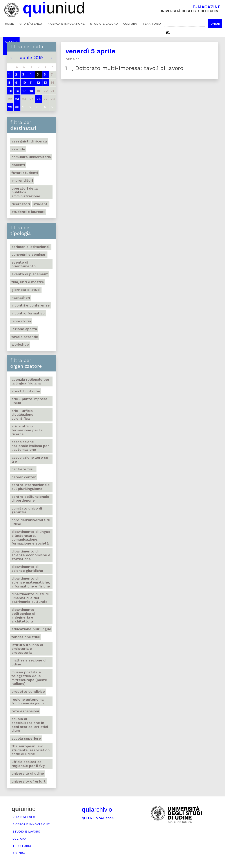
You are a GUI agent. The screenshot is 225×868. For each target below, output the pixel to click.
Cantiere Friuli (23, 469)
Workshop (20, 344)
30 (17, 107)
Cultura (130, 24)
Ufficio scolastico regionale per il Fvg (28, 764)
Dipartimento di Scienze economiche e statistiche (31, 555)
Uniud (215, 24)
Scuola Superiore (26, 738)
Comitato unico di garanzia (27, 510)
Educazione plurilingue (31, 629)
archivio (97, 810)
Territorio (152, 24)
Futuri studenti (25, 173)
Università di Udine (28, 773)
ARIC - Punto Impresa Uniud (29, 401)
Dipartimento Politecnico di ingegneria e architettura (23, 615)
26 (39, 99)
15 (10, 91)
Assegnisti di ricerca (29, 141)
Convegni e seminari (29, 254)
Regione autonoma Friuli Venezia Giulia (28, 701)
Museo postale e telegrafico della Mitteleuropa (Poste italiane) (29, 678)
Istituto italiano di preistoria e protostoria (27, 649)
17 (24, 91)
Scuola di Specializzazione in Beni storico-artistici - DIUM (31, 725)
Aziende (18, 149)
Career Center (24, 477)
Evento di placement (30, 274)
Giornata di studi (26, 290)
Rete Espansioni (25, 711)
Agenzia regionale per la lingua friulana (30, 381)
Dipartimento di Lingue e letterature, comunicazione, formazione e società (31, 537)
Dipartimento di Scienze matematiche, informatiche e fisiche (31, 582)
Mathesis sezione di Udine (29, 662)
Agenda (19, 853)
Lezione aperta (24, 329)
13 (45, 82)
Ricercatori (21, 204)
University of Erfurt (29, 781)
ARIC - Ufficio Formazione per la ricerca (27, 430)
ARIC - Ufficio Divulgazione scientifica (22, 415)
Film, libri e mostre (28, 282)
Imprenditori (22, 180)
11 (31, 82)
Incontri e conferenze (31, 305)
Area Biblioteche (26, 391)
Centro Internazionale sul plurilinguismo (31, 487)
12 (38, 82)
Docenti (18, 165)
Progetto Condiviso (28, 692)
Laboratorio (21, 321)
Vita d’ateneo (31, 24)
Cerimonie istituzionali (31, 247)
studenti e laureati (28, 212)
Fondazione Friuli (26, 637)
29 (10, 107)
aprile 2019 (31, 57)
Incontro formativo (28, 313)
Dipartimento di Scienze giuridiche (27, 569)
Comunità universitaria (31, 157)
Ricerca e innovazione (66, 24)
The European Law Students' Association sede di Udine (31, 750)
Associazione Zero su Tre (30, 459)
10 (24, 82)
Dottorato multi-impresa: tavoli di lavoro (124, 68)
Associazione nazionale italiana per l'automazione (30, 446)
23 (17, 99)
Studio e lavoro (104, 24)
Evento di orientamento (24, 264)
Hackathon (21, 298)
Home (9, 24)
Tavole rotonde (25, 337)
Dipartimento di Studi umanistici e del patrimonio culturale (30, 598)
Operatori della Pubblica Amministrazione (26, 192)
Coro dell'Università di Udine (31, 522)
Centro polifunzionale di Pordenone (30, 499)
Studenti (41, 204)
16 (17, 91)
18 (31, 91)
